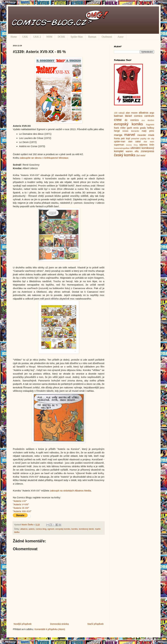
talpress (143, 145)
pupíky (143, 139)
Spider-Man (77, 37)
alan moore (132, 113)
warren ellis (132, 151)
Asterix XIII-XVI (22, 511)
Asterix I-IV (20, 501)
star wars (149, 142)
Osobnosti (107, 37)
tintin (152, 145)
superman (119, 145)
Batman (92, 37)
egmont (51, 529)
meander (142, 135)
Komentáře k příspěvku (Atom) (50, 629)
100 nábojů (119, 113)
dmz (143, 120)
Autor (121, 37)
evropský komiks (63, 529)
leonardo (135, 131)
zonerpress (147, 151)
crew (118, 120)
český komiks (125, 155)
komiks (75, 529)
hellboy (151, 128)
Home (14, 37)
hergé (117, 131)
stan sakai (134, 141)
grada (143, 128)
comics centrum (144, 116)
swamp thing (132, 145)
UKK (25, 37)
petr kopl (125, 138)
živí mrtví (141, 155)
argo (152, 113)
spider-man (120, 141)
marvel (130, 135)
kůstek (125, 131)
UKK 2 (37, 37)
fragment (150, 125)
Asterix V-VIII (21, 504)
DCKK (61, 37)
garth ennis (133, 128)
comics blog (41, 529)
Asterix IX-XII (21, 508)
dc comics (132, 120)
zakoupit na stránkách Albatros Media (70, 491)
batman (119, 116)
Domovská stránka (59, 624)
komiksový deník (86, 529)
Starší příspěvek (95, 624)
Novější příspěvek (23, 624)
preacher (135, 139)
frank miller (120, 128)
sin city (151, 139)
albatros (24, 529)
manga (118, 135)
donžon (151, 120)
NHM (49, 37)
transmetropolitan (122, 148)
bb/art (129, 116)
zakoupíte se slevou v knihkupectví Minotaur (44, 158)
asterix (32, 529)
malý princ (148, 131)
